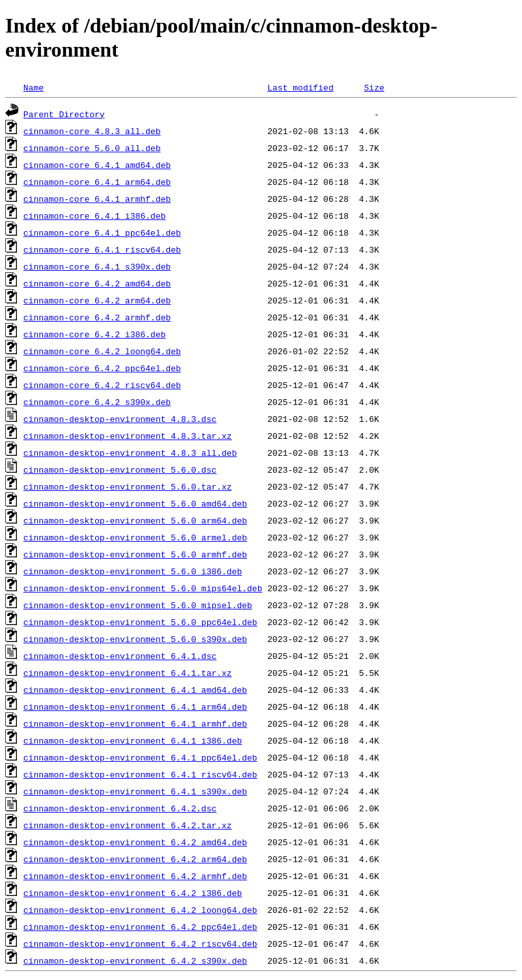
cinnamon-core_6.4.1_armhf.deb (97, 199)
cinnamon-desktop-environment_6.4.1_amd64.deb (135, 690)
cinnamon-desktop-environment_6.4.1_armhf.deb (135, 723)
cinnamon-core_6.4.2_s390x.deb (97, 402)
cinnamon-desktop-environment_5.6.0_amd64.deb (135, 503)
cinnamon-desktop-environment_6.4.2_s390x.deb (135, 960)
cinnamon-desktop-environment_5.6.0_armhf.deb (135, 554)
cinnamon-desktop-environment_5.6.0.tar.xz (128, 486)
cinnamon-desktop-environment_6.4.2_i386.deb (133, 893)
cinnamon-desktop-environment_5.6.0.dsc (120, 469)
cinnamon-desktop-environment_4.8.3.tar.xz (128, 436)
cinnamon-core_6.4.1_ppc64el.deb (102, 232)
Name (34, 87)
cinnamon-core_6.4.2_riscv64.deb (102, 385)
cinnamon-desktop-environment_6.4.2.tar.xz (128, 825)
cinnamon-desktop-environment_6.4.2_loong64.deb (140, 910)
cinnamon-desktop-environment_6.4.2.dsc (120, 808)
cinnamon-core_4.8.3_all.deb (92, 131)
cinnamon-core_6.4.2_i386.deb (94, 334)
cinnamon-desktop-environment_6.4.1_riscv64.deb (140, 774)
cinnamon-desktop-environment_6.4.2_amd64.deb (135, 842)
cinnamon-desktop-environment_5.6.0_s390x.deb (135, 639)
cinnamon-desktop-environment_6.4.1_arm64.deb (135, 707)
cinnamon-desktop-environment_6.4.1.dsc (120, 656)
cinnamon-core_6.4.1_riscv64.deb (102, 249)
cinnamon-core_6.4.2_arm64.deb (97, 300)
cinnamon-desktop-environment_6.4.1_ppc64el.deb (140, 757)
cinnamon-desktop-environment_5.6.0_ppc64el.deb (140, 622)
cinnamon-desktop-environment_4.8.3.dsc (120, 419)
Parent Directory (64, 114)
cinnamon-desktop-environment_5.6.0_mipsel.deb (138, 605)
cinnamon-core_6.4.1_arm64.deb (97, 182)
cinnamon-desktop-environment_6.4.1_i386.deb (133, 740)
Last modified (300, 87)
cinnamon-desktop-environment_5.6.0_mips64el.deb (143, 588)
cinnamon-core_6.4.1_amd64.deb (97, 165)
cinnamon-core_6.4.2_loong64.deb (102, 351)
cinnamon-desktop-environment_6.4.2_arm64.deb (135, 859)
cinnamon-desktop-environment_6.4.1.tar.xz (128, 673)
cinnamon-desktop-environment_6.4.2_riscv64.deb (140, 944)
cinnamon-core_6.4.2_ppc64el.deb (102, 368)
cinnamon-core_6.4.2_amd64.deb (97, 283)
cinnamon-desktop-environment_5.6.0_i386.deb (133, 571)
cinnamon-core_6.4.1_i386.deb (94, 216)
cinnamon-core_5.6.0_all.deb (92, 148)
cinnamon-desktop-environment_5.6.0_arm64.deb (135, 520)
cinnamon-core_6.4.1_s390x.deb (97, 266)
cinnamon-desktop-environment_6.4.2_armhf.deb (135, 876)
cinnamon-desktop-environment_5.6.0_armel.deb (135, 537)
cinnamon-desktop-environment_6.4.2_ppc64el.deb (140, 927)
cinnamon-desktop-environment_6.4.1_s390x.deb (135, 791)
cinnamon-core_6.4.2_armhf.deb (97, 317)
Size (374, 87)
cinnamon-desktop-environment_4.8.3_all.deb (130, 453)
